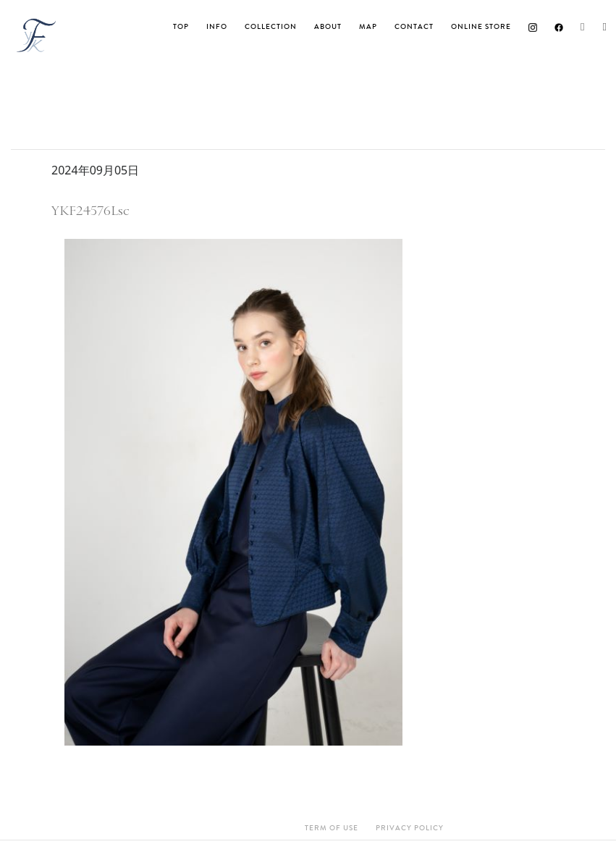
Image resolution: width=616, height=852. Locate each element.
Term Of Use (332, 828)
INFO (217, 27)
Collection (271, 27)
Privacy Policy (410, 828)
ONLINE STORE (481, 27)
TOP (181, 27)
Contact (414, 27)
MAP (368, 27)
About (328, 27)
